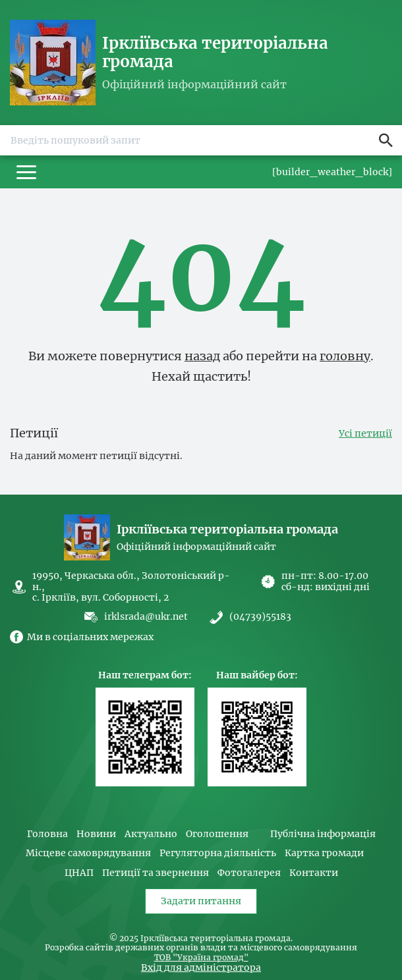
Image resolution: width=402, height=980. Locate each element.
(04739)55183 (260, 617)
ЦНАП (79, 873)
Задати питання (201, 901)
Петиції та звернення (156, 873)
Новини (96, 834)
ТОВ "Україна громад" (201, 958)
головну (345, 356)
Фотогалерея (249, 873)
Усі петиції (365, 434)
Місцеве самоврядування (88, 853)
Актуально (151, 834)
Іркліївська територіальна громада (215, 53)
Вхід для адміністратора (201, 967)
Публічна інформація (323, 834)
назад (202, 356)
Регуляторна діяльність (218, 853)
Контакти (314, 873)
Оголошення (217, 834)
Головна (47, 834)
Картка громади (324, 853)
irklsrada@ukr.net (146, 616)
